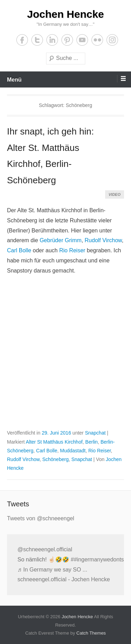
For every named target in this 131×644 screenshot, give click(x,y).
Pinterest (67, 40)
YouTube (82, 40)
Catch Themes (91, 633)
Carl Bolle (19, 250)
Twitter (37, 40)
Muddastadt (73, 451)
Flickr (97, 40)
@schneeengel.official (45, 549)
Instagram (112, 40)
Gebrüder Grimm (60, 240)
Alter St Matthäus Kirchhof (54, 442)
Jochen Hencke (65, 14)
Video (115, 194)
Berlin (92, 442)
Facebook (22, 40)
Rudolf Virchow (103, 240)
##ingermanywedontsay (100, 559)
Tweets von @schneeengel (41, 518)
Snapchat (95, 433)
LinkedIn (52, 40)
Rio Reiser (72, 250)
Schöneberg (56, 459)
